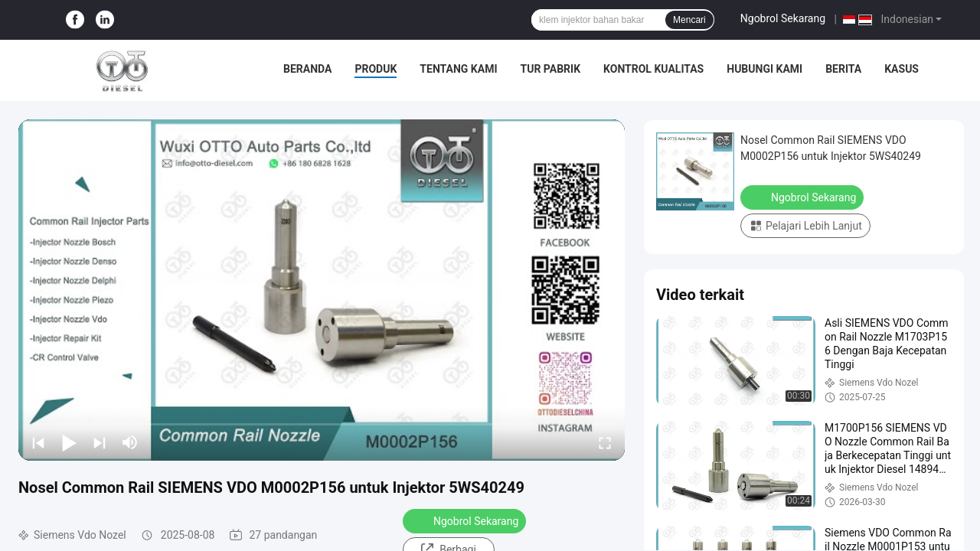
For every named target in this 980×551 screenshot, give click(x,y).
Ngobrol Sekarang (783, 18)
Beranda (307, 69)
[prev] (38, 442)
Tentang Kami (458, 69)
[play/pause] (69, 442)
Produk (376, 69)
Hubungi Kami (764, 69)
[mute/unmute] (130, 442)
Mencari (689, 20)
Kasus (902, 69)
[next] (100, 442)
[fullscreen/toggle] (605, 442)
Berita (843, 69)
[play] (322, 290)
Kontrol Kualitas (653, 69)
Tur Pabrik (550, 69)
